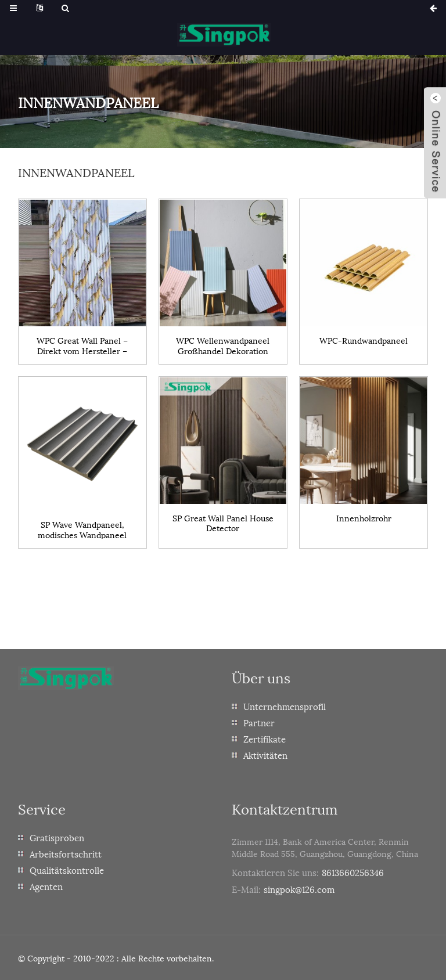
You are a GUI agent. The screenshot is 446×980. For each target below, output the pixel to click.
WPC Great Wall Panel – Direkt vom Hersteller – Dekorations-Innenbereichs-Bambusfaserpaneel (82, 345)
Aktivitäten (265, 755)
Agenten (46, 886)
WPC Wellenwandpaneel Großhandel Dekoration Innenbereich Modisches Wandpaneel (223, 345)
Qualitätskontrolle (67, 870)
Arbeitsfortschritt (66, 853)
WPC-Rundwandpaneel (364, 341)
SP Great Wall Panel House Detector (223, 523)
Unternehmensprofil (285, 706)
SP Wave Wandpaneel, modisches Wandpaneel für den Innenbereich (82, 529)
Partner (259, 722)
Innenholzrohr (364, 518)
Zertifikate (265, 738)
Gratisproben (57, 837)
